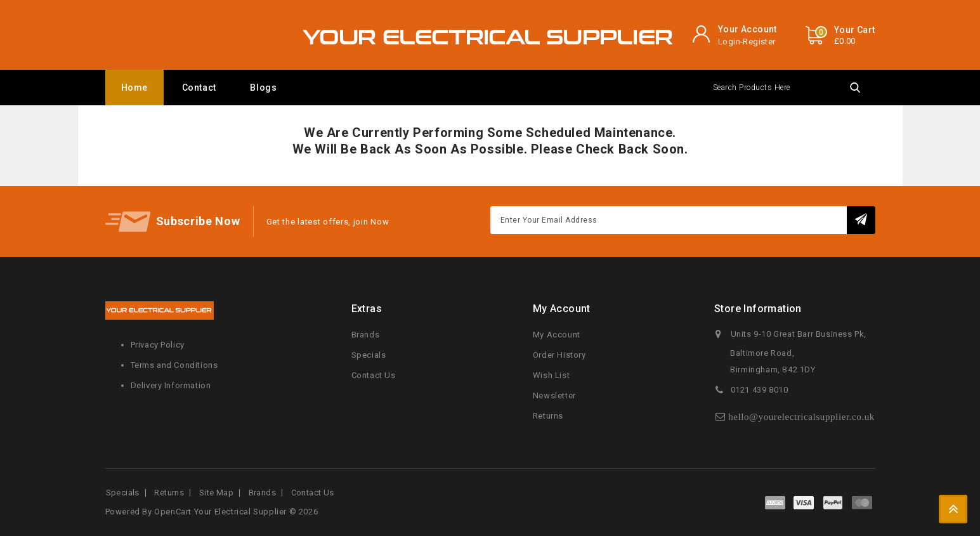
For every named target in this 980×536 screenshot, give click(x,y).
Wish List (551, 375)
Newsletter (554, 395)
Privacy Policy (158, 345)
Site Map (216, 493)
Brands (366, 335)
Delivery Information (171, 385)
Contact (199, 88)
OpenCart (173, 512)
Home (134, 88)
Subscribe (861, 220)
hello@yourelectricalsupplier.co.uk (801, 416)
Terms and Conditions (174, 365)
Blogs (263, 88)
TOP (953, 509)
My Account (557, 335)
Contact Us (374, 375)
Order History (559, 355)
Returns (548, 416)
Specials (369, 355)
